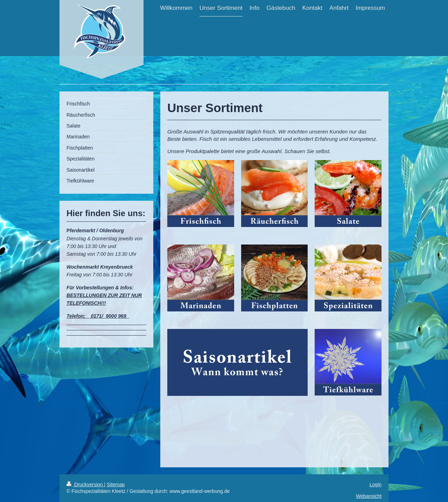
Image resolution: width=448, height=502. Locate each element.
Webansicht (369, 496)
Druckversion (85, 484)
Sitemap (116, 484)
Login (376, 484)
